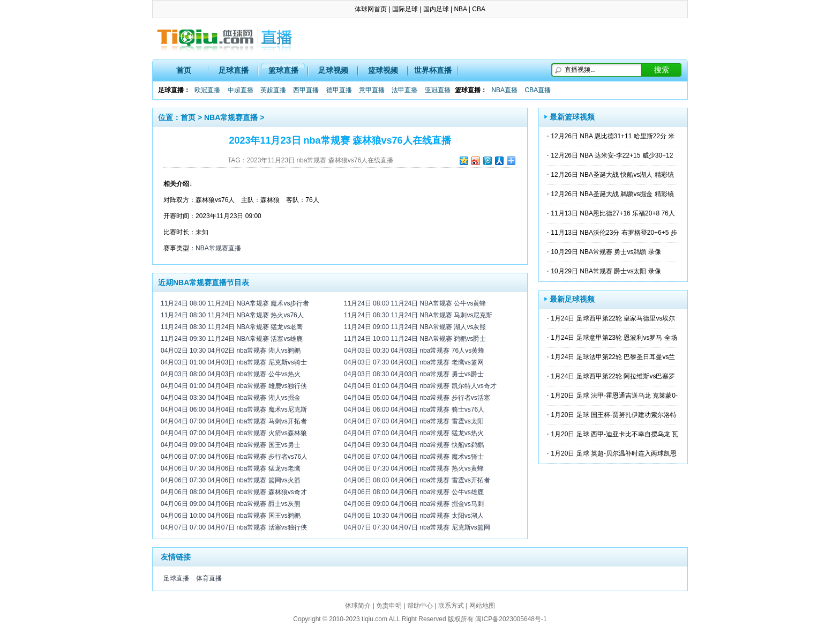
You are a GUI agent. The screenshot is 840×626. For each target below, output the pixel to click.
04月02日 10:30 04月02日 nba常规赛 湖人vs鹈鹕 (231, 351)
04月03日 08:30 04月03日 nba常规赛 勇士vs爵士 (414, 374)
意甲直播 (372, 90)
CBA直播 (538, 90)
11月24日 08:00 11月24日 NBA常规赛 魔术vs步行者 (235, 303)
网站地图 (482, 606)
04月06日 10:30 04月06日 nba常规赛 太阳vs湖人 (414, 516)
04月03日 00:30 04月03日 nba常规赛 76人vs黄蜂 (414, 351)
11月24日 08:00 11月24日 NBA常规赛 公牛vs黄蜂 (415, 303)
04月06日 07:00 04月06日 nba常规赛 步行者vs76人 (234, 457)
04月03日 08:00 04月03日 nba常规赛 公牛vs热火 (231, 374)
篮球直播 (283, 70)
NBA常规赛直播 (231, 117)
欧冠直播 (207, 90)
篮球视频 (383, 70)
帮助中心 (420, 606)
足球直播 (234, 70)
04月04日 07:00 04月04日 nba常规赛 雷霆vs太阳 (414, 421)
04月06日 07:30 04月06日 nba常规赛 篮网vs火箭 (231, 480)
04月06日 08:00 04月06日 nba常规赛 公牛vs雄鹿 (414, 492)
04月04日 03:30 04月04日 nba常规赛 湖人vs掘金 (231, 398)
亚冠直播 (438, 90)
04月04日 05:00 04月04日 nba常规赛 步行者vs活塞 (417, 398)
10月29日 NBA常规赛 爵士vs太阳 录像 (606, 271)
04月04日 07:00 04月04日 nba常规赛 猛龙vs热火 (414, 433)
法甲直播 (404, 90)
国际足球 (405, 9)
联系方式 (451, 606)
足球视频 (333, 70)
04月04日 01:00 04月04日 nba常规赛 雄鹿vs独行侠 (234, 386)
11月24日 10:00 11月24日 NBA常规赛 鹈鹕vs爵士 (415, 339)
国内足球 (436, 9)
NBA (460, 9)
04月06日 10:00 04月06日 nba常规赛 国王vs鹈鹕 (231, 516)
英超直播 (273, 90)
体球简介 (358, 606)
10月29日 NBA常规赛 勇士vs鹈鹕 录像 (606, 252)
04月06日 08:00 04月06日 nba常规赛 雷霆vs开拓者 (417, 480)
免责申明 (389, 606)
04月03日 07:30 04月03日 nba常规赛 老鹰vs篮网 (414, 362)
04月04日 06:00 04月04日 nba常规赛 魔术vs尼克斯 (234, 409)
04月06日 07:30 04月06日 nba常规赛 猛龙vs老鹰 (231, 468)
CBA (479, 9)
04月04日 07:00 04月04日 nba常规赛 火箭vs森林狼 (234, 433)
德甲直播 (339, 90)
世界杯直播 (433, 70)
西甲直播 (306, 90)
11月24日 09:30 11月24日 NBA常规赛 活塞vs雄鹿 (232, 339)
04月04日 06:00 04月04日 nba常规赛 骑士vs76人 (414, 409)
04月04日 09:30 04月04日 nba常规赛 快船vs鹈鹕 (414, 445)
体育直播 (209, 578)
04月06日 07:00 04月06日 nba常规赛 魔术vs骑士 (414, 457)
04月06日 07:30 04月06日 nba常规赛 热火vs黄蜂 (414, 468)
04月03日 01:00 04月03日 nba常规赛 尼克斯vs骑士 (234, 362)
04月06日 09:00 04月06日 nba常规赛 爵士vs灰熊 (231, 504)
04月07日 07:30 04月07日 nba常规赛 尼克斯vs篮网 (417, 527)
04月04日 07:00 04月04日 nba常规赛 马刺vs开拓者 (234, 421)
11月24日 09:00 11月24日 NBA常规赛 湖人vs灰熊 (415, 327)
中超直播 (241, 90)
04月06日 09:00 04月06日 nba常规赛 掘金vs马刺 (414, 504)
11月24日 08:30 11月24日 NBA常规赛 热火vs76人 (232, 315)
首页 (184, 70)
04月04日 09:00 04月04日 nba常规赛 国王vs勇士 (231, 445)
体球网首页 (371, 9)
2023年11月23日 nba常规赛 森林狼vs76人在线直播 (320, 160)
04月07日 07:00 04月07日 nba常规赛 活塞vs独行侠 (234, 527)
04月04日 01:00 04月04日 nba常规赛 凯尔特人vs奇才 (420, 386)
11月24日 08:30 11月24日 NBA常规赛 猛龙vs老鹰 (232, 327)
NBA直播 (504, 90)
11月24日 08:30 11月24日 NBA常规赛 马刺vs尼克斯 (418, 315)
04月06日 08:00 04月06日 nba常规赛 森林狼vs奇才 (234, 492)
